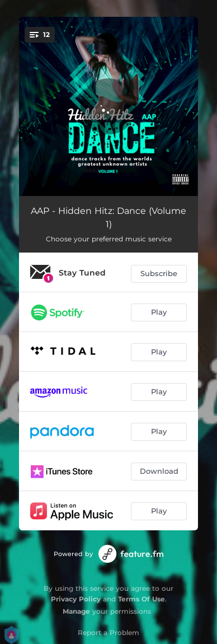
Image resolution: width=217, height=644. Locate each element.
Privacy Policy (76, 599)
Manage (76, 611)
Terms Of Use (141, 599)
